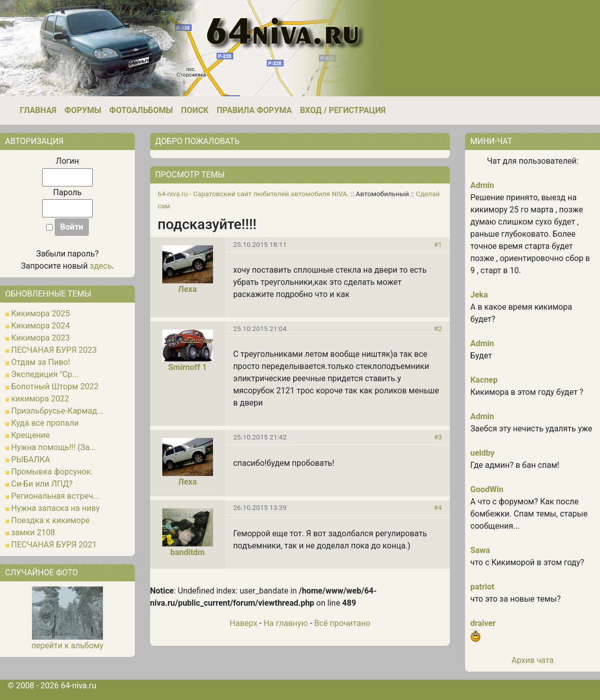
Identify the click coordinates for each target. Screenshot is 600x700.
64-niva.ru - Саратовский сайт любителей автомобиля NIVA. (253, 194)
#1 (438, 244)
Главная (38, 110)
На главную (286, 623)
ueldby (482, 453)
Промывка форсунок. (52, 472)
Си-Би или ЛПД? (42, 484)
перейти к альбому (67, 646)
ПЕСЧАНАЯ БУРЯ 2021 (54, 545)
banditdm (188, 552)
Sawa (480, 550)
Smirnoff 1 (187, 367)
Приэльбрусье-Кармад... (57, 411)
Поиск (195, 110)
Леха (187, 289)
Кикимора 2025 (41, 314)
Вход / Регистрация (343, 110)
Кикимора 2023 (41, 338)
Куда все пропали (45, 423)
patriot (482, 587)
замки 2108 (33, 532)
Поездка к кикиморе (50, 520)
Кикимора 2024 (41, 326)
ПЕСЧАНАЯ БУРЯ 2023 (54, 350)
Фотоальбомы (141, 110)
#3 (438, 437)
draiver (483, 623)
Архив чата (533, 660)
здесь (101, 266)
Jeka (479, 295)
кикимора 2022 (40, 399)
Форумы (83, 110)
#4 (438, 507)
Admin (482, 185)
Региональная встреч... (55, 496)
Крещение (30, 435)
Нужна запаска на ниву (56, 508)
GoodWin (487, 489)
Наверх (244, 623)
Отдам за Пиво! (41, 362)
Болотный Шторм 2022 (55, 386)
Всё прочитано (343, 623)
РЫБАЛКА (31, 459)
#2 (438, 328)
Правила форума (254, 110)
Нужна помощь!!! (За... (54, 447)
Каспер (484, 380)
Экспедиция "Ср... (45, 374)
